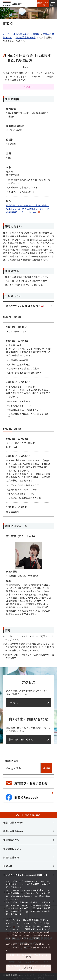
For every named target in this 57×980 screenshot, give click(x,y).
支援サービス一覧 (43, 4)
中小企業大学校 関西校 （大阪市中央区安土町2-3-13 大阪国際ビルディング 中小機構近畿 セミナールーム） (28, 209)
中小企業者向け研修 (25, 37)
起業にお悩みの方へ (13, 831)
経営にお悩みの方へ (13, 822)
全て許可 (28, 968)
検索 (46, 768)
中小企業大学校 (21, 34)
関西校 (36, 34)
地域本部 (8, 866)
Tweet (26, 67)
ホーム (6, 34)
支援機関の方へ (11, 840)
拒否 (28, 957)
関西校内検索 (11, 761)
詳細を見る (12, 975)
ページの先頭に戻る (31, 815)
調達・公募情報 (11, 857)
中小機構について (12, 849)
